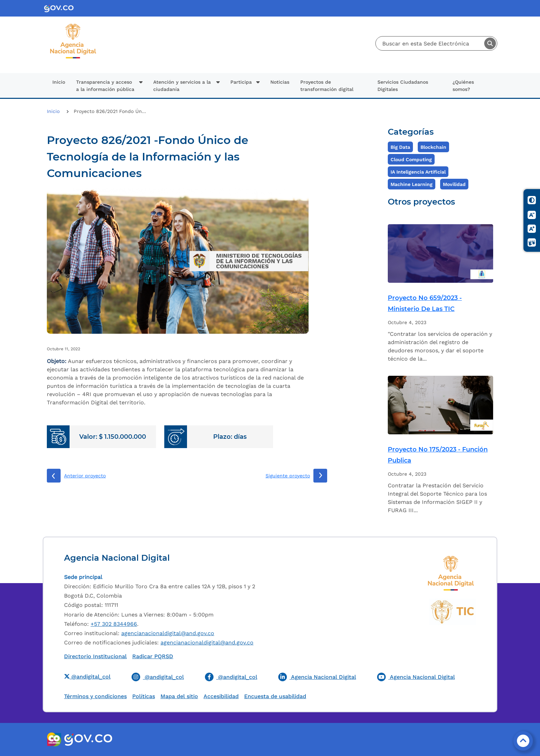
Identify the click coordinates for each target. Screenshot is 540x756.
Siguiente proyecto (288, 476)
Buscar (490, 43)
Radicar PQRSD (153, 656)
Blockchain (433, 147)
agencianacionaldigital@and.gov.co (168, 633)
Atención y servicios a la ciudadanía (182, 86)
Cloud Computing (411, 159)
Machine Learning (412, 184)
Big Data (400, 147)
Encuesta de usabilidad (275, 696)
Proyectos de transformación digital (327, 86)
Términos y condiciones (95, 696)
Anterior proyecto (85, 476)
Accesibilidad (221, 696)
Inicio (59, 82)
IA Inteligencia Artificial (418, 172)
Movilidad (454, 184)
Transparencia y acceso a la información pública (105, 86)
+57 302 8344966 (114, 624)
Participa (241, 82)
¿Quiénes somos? (463, 86)
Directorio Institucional (95, 656)
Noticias (280, 82)
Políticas (144, 696)
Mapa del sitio (179, 696)
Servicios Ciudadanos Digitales (403, 86)
